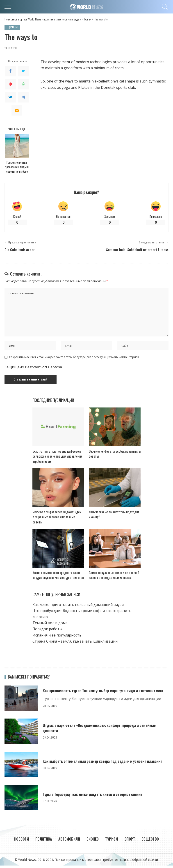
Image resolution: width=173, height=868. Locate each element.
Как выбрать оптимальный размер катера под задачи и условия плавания (105, 763)
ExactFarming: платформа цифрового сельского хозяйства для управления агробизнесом (57, 458)
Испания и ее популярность (57, 637)
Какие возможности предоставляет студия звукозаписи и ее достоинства (58, 577)
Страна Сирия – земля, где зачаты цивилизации (75, 643)
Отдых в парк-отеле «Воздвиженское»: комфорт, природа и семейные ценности (102, 730)
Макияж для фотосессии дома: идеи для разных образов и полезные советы (57, 519)
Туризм (13, 27)
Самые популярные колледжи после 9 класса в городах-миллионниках (114, 577)
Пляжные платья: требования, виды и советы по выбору (17, 167)
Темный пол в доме (50, 625)
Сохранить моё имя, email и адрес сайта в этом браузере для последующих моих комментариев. (74, 359)
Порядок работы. (48, 631)
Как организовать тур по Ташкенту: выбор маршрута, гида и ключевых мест (106, 693)
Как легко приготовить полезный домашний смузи (78, 607)
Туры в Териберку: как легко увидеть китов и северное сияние (95, 797)
